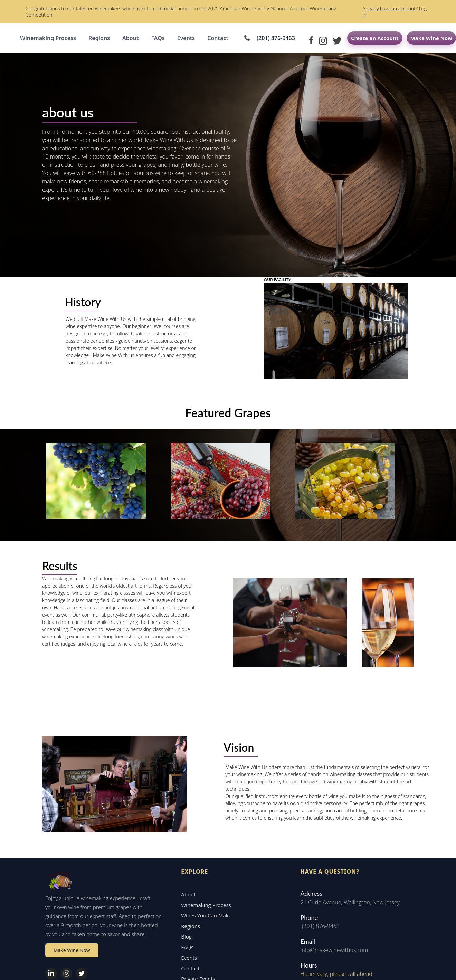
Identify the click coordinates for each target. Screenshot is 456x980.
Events (186, 38)
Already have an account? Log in (395, 12)
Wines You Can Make (203, 867)
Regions (99, 38)
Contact (218, 38)
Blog (183, 888)
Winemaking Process (48, 38)
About (130, 38)
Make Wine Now (431, 38)
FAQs (158, 38)
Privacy (425, 965)
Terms (442, 965)
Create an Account (375, 38)
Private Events (195, 930)
